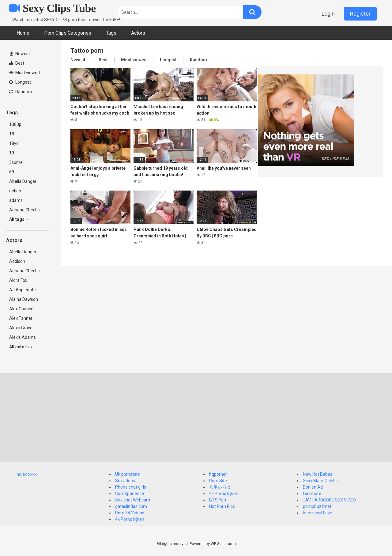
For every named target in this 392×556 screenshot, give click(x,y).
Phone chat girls (131, 487)
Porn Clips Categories (68, 33)
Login (328, 14)
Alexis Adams (23, 337)
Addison (17, 261)
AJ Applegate (23, 290)
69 (12, 172)
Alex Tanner (21, 318)
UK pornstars (128, 474)
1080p (15, 124)
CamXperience (130, 494)
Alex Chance (21, 309)
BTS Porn (218, 500)
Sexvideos (125, 481)
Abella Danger (23, 181)
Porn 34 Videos (130, 513)
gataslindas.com (131, 506)
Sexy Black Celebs (320, 481)
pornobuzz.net (317, 506)
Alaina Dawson (24, 299)
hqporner (218, 474)
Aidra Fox (18, 280)
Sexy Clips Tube (53, 8)
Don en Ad (313, 487)
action (15, 191)
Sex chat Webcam (133, 500)
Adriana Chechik (25, 210)
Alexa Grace (21, 328)
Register (360, 14)
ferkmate (312, 494)
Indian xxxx (26, 474)
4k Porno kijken (130, 519)
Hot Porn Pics (222, 506)
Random (21, 92)
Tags (111, 33)
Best (17, 63)
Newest (20, 54)
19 (12, 153)
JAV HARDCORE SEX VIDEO (329, 500)
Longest (20, 82)
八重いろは (220, 487)
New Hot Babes (318, 474)
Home (23, 33)
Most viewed (24, 73)
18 (12, 134)
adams (16, 200)
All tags (19, 219)
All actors (21, 347)
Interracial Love (318, 513)
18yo (14, 143)
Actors (138, 33)
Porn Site (218, 481)
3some (16, 162)
